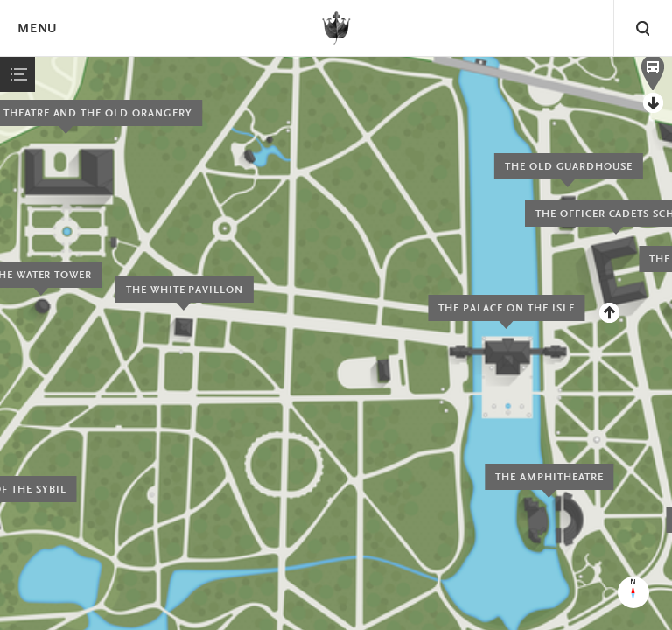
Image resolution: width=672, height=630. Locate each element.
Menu (37, 29)
